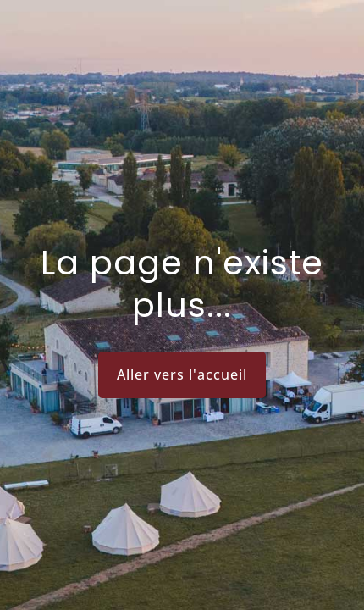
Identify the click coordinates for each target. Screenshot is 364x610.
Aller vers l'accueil (182, 374)
